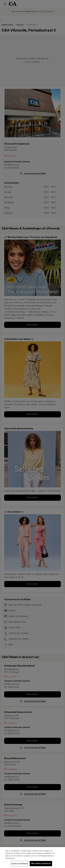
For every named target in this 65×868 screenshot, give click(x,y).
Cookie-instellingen (19, 865)
